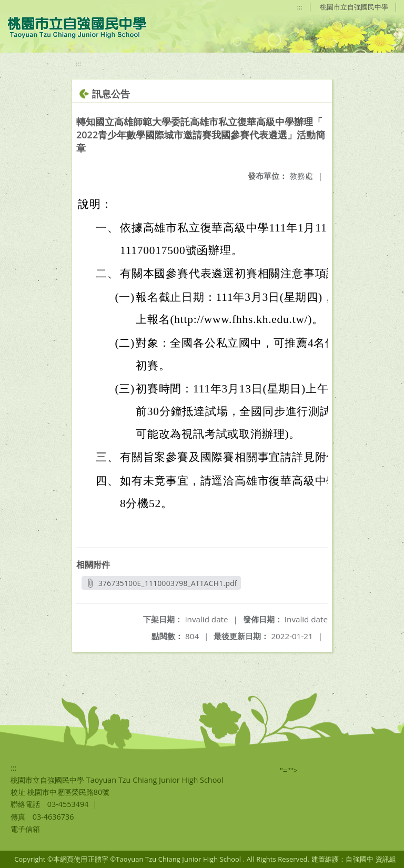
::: (300, 7)
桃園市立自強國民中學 (354, 7)
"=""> (289, 770)
